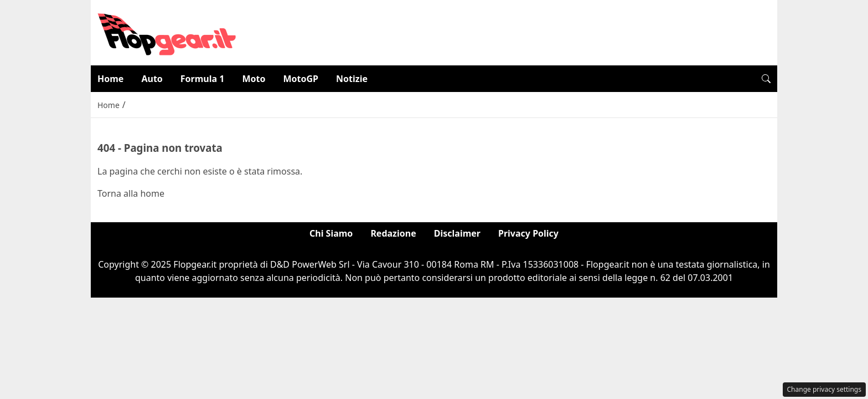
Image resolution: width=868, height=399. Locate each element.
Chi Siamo (331, 233)
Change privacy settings (825, 389)
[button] (766, 79)
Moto (254, 79)
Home (110, 79)
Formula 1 (203, 79)
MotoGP (301, 79)
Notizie (352, 79)
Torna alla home (131, 193)
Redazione (393, 233)
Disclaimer (457, 233)
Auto (152, 79)
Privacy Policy (528, 233)
